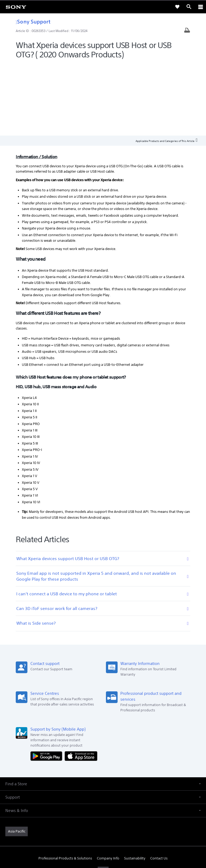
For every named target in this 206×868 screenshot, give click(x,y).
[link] (16, 7)
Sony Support (33, 21)
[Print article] (187, 31)
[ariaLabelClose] (200, 7)
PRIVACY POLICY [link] (103, 837)
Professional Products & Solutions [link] (65, 786)
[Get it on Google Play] (47, 684)
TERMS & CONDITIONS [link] (103, 830)
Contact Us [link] (159, 786)
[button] (103, 712)
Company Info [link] (108, 786)
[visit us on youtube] (103, 799)
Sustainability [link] (135, 786)
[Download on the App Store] (81, 684)
